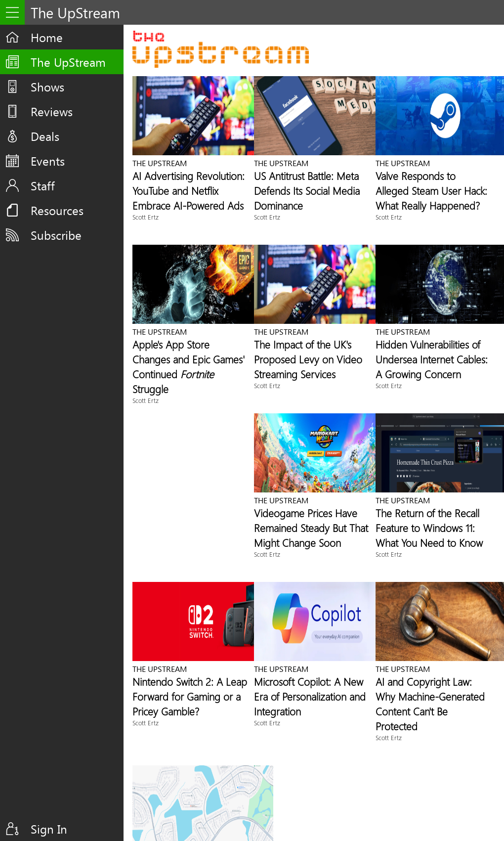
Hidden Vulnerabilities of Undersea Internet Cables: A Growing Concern (432, 359)
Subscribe (56, 235)
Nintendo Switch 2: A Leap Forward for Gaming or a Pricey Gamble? (190, 696)
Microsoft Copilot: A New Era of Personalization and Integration (310, 696)
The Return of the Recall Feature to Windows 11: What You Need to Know (429, 528)
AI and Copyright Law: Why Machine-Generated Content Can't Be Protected (430, 704)
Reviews (52, 111)
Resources (57, 210)
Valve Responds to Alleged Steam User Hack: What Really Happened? (431, 190)
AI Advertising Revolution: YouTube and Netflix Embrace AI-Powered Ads (189, 190)
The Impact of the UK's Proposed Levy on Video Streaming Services (308, 359)
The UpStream (68, 62)
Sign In (49, 829)
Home (47, 37)
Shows (47, 87)
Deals (45, 136)
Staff (43, 185)
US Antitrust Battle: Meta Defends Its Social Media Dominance (307, 190)
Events (48, 161)
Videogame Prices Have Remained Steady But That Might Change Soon (311, 528)
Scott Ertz (146, 217)
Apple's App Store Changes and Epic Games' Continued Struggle (189, 366)
